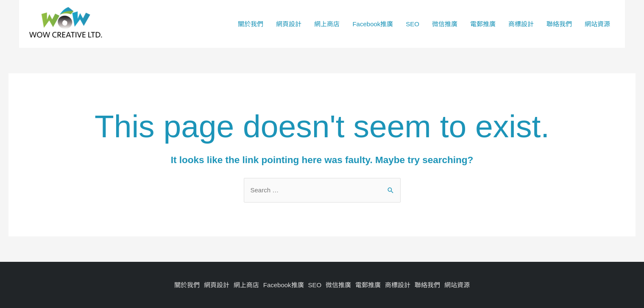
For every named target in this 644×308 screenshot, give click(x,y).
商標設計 (521, 24)
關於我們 (251, 24)
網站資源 (597, 24)
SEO (413, 24)
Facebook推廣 (373, 24)
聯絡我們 (559, 24)
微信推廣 (445, 24)
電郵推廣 (483, 24)
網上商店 (327, 24)
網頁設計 (289, 24)
